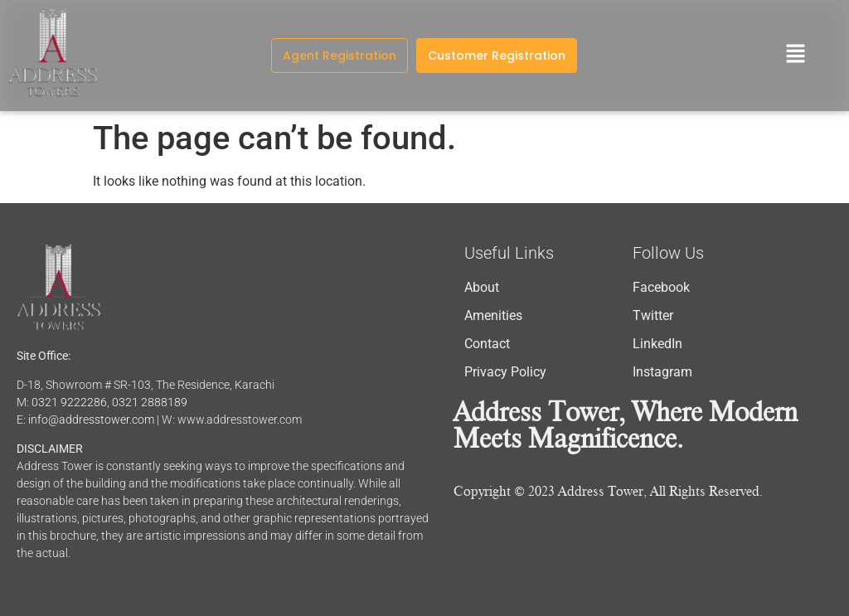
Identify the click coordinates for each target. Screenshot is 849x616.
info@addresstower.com (91, 420)
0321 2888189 (150, 402)
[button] (796, 56)
